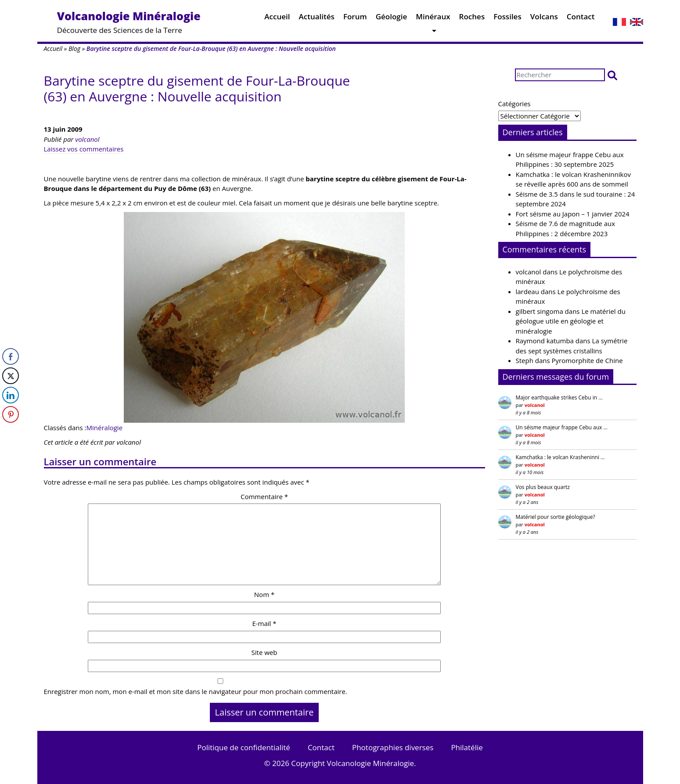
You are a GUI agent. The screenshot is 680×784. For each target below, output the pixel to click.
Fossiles (507, 19)
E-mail (264, 623)
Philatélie (467, 747)
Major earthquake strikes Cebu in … (559, 397)
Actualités (317, 19)
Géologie (392, 19)
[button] (612, 75)
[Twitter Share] (11, 376)
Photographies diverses (393, 747)
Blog (74, 49)
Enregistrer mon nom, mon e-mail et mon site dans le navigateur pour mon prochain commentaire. (196, 691)
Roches (472, 19)
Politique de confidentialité (244, 747)
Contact (581, 19)
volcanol (87, 139)
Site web (264, 652)
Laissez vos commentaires (84, 149)
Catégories (514, 104)
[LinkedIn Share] (11, 395)
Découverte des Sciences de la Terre (129, 22)
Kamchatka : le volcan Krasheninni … (560, 457)
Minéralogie (105, 428)
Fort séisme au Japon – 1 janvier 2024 (573, 214)
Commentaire (264, 496)
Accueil (277, 19)
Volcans (544, 19)
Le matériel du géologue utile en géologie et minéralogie (571, 321)
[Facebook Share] (11, 356)
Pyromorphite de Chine (587, 360)
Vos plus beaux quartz (543, 487)
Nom (264, 594)
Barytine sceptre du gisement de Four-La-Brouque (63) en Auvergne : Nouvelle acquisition (197, 88)
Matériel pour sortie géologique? (556, 517)
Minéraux (433, 19)
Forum (355, 19)
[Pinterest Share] (11, 414)
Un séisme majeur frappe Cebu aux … (562, 427)
